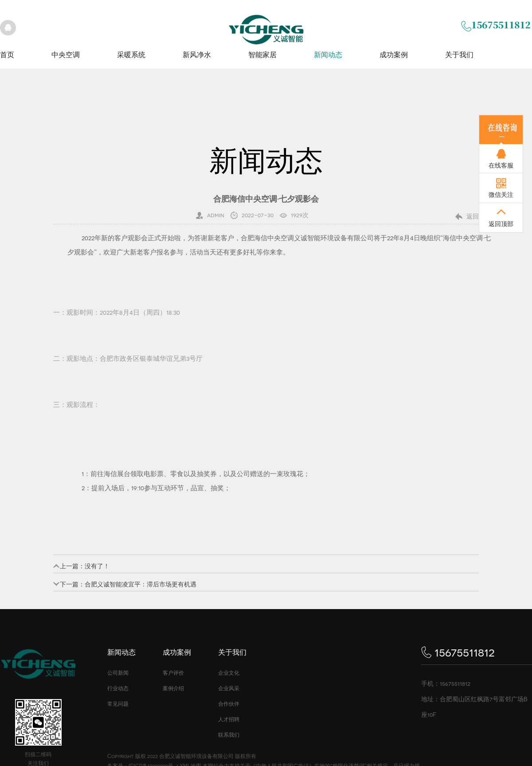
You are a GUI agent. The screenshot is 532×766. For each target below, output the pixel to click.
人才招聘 (229, 719)
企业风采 (229, 688)
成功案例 (394, 55)
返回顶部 (501, 224)
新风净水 (197, 55)
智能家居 (262, 55)
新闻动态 (328, 55)
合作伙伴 (229, 704)
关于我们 (459, 55)
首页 (7, 55)
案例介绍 (173, 688)
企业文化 (229, 673)
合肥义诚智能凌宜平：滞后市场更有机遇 (141, 584)
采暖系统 (131, 55)
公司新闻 (118, 673)
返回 (473, 216)
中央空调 (66, 55)
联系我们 (229, 735)
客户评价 (173, 673)
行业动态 (118, 688)
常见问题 (118, 704)
